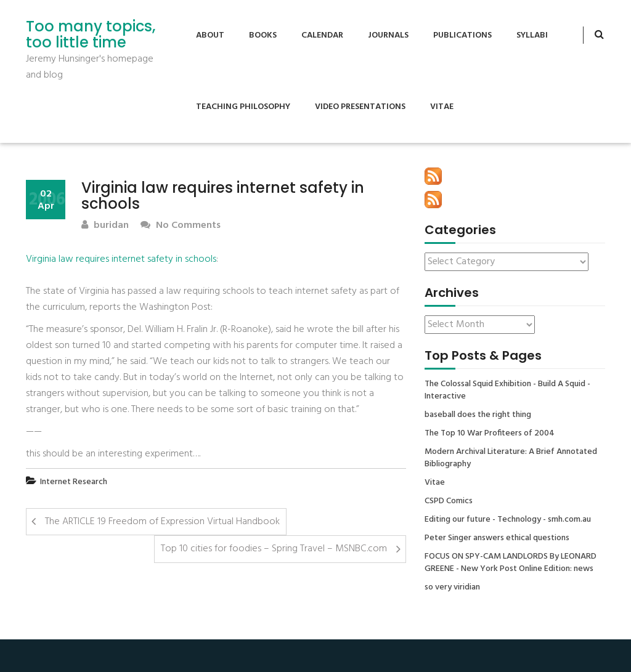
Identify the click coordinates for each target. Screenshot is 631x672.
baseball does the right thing (478, 415)
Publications (462, 35)
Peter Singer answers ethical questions (497, 538)
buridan (105, 226)
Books (263, 35)
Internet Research (74, 482)
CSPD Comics (449, 501)
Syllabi (532, 35)
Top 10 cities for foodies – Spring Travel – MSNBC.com (274, 549)
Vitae (442, 107)
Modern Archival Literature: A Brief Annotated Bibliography (511, 458)
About (210, 35)
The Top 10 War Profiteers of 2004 (490, 434)
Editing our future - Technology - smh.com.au (508, 520)
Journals (388, 35)
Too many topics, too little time (91, 35)
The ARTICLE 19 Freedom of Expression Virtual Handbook (162, 522)
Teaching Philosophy (243, 107)
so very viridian (452, 588)
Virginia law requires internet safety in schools (121, 259)
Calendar (322, 35)
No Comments (181, 226)
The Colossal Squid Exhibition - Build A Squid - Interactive (507, 391)
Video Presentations (360, 107)
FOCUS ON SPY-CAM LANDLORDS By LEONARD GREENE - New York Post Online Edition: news (511, 563)
